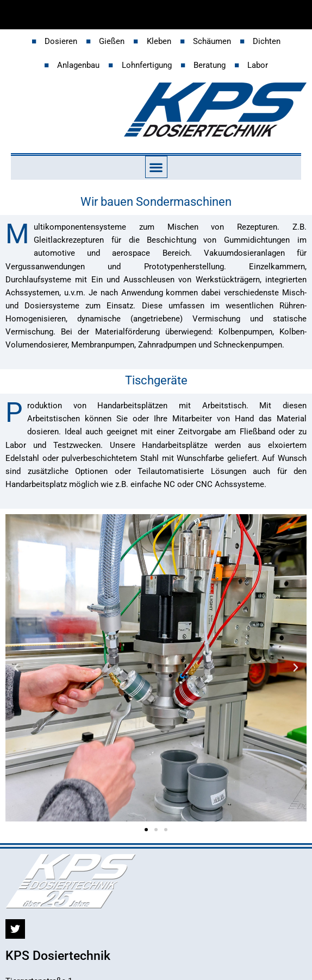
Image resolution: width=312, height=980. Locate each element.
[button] (156, 167)
